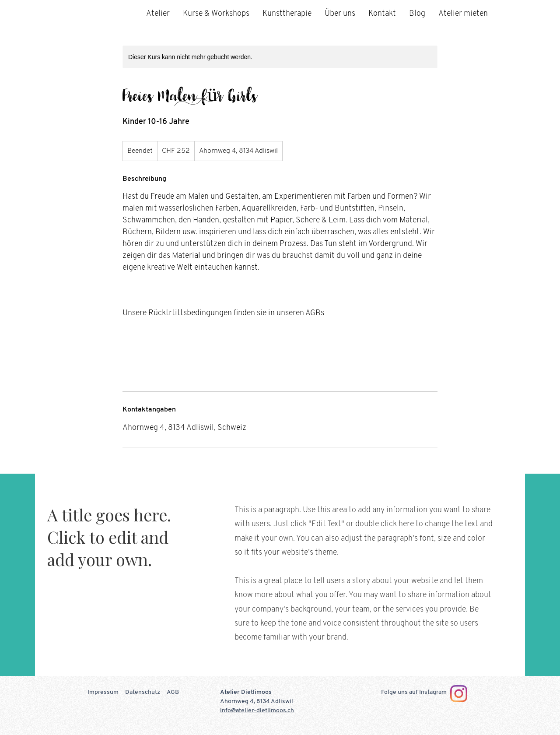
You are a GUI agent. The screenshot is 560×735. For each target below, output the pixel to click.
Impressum (103, 692)
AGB (173, 692)
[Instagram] (459, 694)
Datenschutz (143, 692)
